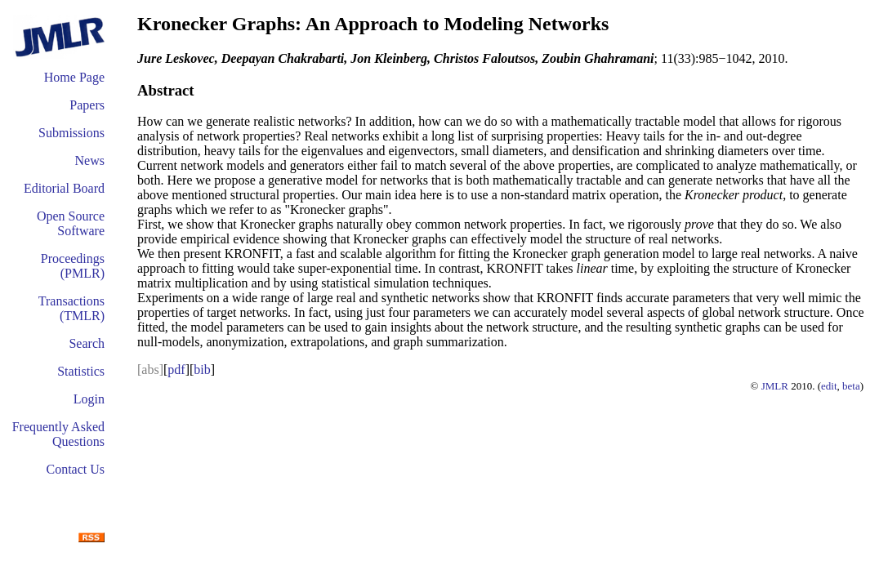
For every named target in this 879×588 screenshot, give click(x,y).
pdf (176, 370)
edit (829, 386)
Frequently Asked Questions (58, 434)
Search (87, 343)
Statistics (81, 371)
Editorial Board (64, 188)
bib (202, 370)
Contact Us (75, 469)
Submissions (71, 133)
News (90, 160)
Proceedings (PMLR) (73, 266)
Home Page (74, 77)
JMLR (775, 386)
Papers (87, 105)
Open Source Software (71, 223)
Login (89, 399)
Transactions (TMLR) (71, 308)
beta (851, 386)
